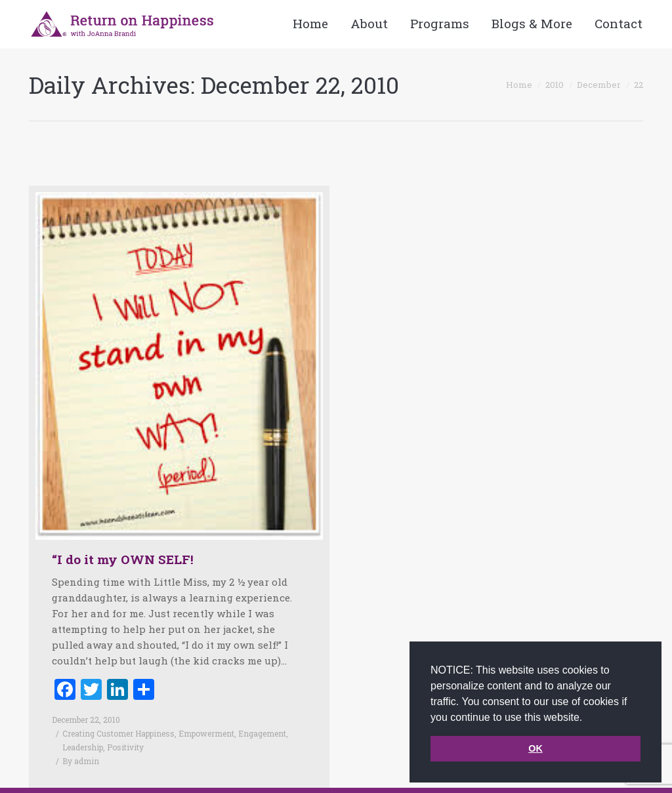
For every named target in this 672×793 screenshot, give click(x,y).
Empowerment (206, 733)
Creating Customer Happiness (118, 733)
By (81, 761)
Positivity (125, 747)
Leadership (83, 747)
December (599, 85)
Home (519, 85)
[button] (587, 718)
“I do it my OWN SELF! (123, 559)
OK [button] (535, 748)
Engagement (262, 733)
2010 (555, 85)
